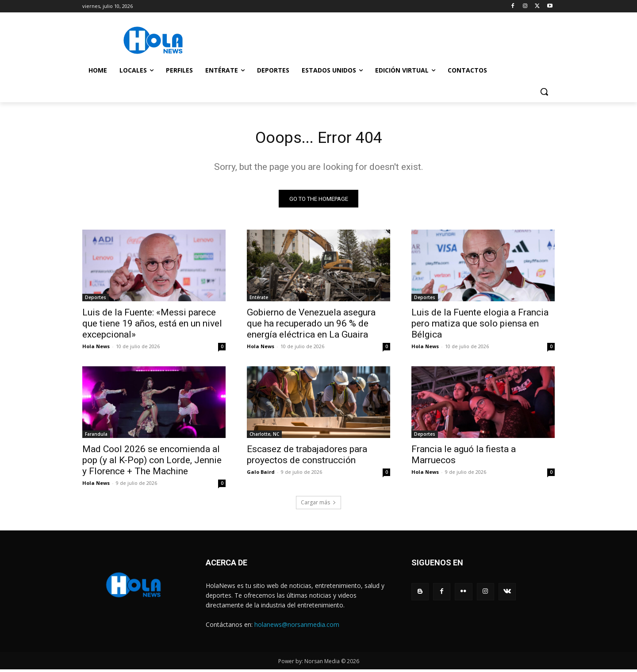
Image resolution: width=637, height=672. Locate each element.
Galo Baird (261, 474)
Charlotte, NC (264, 437)
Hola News (96, 349)
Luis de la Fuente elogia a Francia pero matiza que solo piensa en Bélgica (480, 326)
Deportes (96, 300)
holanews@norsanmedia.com (297, 627)
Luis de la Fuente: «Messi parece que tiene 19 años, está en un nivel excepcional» (152, 326)
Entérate (259, 300)
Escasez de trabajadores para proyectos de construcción (307, 457)
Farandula (96, 437)
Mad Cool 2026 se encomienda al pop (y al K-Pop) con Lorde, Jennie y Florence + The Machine (152, 463)
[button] (544, 92)
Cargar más (318, 505)
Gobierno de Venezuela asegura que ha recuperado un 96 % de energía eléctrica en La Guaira (311, 326)
